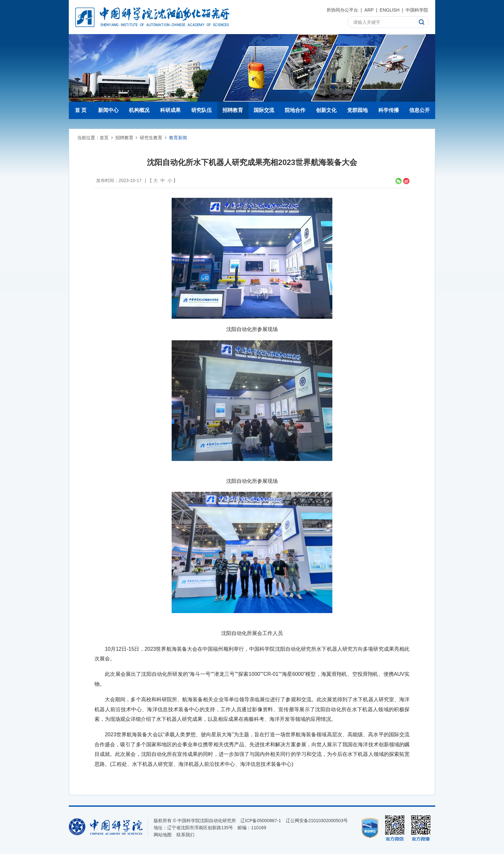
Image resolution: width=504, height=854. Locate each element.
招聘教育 (233, 110)
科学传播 (389, 110)
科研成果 (170, 110)
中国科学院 (417, 10)
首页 (104, 138)
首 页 (81, 110)
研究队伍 (202, 110)
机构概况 (139, 110)
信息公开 (419, 110)
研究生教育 (151, 138)
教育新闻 (178, 138)
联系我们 (185, 835)
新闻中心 (108, 110)
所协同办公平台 (342, 10)
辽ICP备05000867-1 (261, 821)
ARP (369, 10)
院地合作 (295, 110)
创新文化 (326, 110)
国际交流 (264, 110)
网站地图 (163, 835)
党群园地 (357, 110)
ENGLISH (389, 10)
